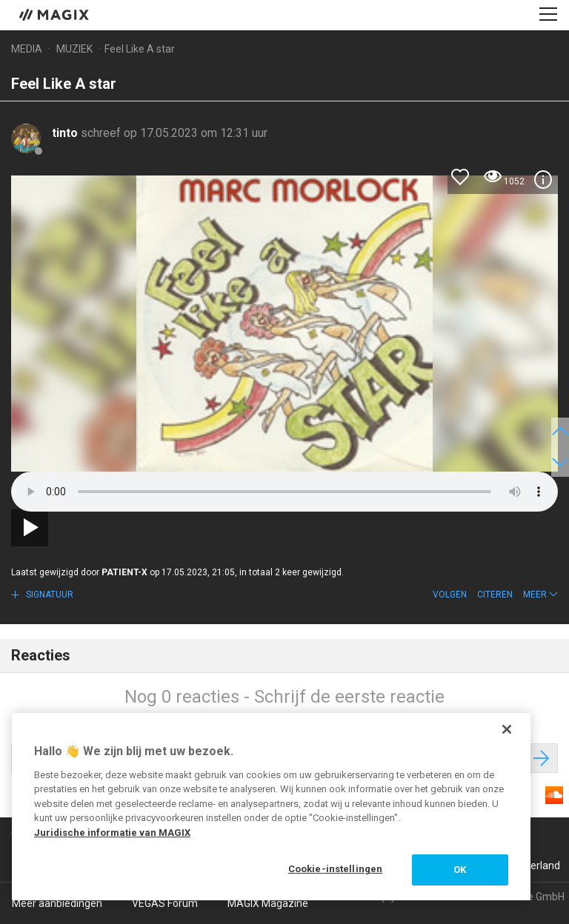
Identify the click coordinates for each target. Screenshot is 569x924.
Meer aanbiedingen (57, 903)
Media (27, 49)
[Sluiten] (507, 729)
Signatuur (49, 595)
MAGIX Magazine (268, 903)
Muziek (74, 49)
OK (460, 870)
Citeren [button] (495, 595)
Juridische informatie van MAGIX (112, 833)
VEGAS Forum (165, 903)
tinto (66, 133)
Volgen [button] (450, 595)
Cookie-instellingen (335, 869)
